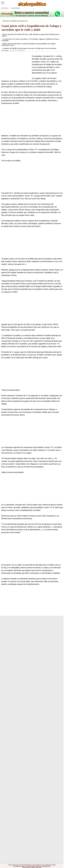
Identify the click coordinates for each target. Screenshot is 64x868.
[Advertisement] (16, 67)
